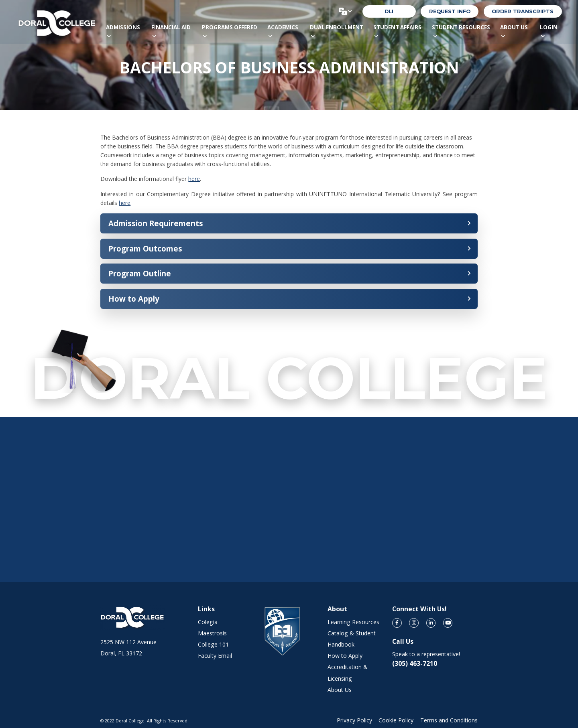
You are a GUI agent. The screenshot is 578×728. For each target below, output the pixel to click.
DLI (389, 11)
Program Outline (140, 273)
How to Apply (134, 299)
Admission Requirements (156, 223)
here (194, 179)
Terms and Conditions (449, 720)
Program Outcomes (145, 248)
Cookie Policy (396, 720)
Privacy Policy (354, 720)
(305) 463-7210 (415, 663)
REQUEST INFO (450, 11)
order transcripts (523, 11)
